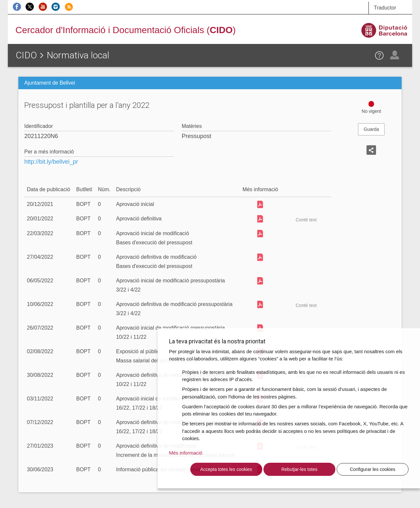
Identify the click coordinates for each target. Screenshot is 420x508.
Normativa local (78, 55)
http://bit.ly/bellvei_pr (51, 162)
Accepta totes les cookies (226, 469)
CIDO (26, 55)
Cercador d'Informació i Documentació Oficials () (126, 30)
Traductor (385, 8)
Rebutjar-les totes (299, 469)
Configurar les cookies (373, 469)
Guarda (371, 129)
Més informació (186, 453)
